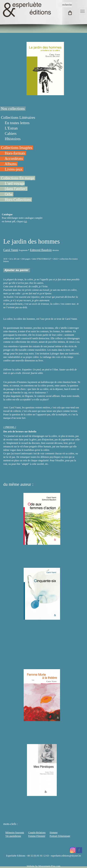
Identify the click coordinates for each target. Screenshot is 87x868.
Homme (54, 833)
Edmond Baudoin (41, 250)
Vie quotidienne (13, 836)
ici (26, 221)
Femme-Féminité (37, 836)
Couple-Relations (37, 833)
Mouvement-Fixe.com (49, 866)
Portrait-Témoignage (60, 836)
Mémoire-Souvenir (15, 833)
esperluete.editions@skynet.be (66, 856)
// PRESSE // (10, 427)
